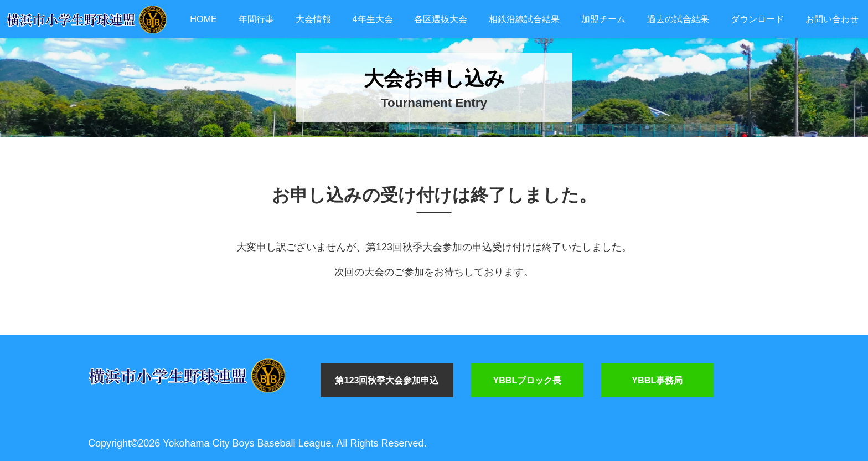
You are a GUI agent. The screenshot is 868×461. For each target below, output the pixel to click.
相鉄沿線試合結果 (524, 19)
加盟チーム (603, 19)
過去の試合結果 (678, 19)
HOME (203, 19)
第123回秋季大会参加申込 (387, 380)
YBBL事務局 (657, 380)
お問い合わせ (832, 19)
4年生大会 (373, 19)
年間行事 (256, 19)
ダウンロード (757, 19)
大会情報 (313, 19)
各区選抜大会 (441, 19)
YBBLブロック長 (527, 380)
